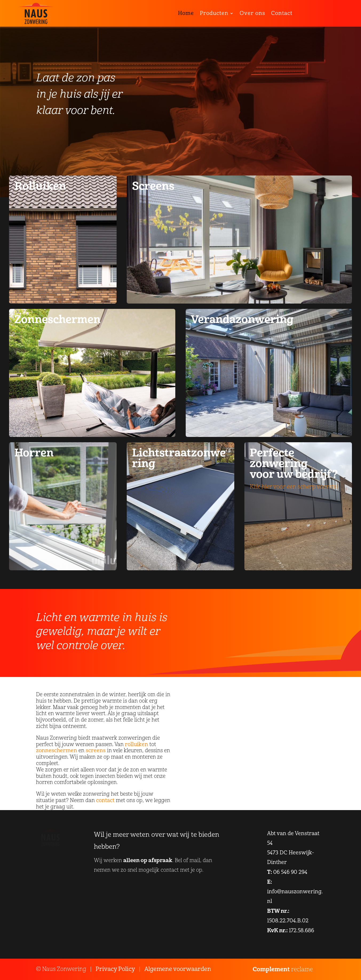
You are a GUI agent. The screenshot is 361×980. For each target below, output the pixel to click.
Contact (282, 13)
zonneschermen (57, 750)
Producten (214, 13)
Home (186, 13)
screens (96, 750)
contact (105, 800)
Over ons (252, 13)
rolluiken (136, 744)
